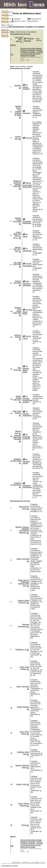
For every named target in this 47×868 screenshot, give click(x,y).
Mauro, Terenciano (23, 686)
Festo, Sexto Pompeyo (17, 412)
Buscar (5, 36)
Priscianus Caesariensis (17, 484)
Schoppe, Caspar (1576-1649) (17, 220)
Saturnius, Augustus (18, 336)
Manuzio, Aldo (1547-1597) (17, 249)
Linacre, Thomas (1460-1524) (17, 398)
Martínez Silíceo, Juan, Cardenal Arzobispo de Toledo (18, 111)
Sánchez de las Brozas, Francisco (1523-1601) (17, 184)
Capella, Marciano (23, 707)
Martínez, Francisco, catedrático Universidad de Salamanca (22, 530)
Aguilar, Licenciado (23, 559)
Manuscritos (5, 22)
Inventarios (5, 12)
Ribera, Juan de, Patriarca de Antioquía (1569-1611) (24, 583)
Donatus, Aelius (21, 784)
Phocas (24, 825)
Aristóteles (18, 85)
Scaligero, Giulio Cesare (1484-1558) (17, 310)
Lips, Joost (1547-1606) (19, 39)
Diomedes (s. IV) (21, 649)
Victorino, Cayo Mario (17, 282)
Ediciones (5, 19)
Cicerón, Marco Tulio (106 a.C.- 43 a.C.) (17, 235)
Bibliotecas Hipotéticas (5, 31)
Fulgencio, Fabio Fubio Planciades (17, 437)
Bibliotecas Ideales (5, 26)
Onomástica (5, 15)
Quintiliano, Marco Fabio (17, 460)
